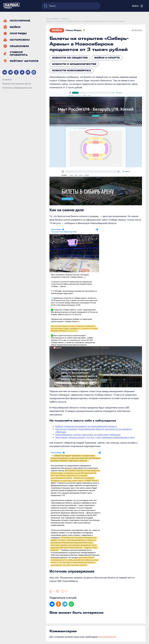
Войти (137, 6)
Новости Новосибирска (72, 70)
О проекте (7, 80)
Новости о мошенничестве (74, 64)
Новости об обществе (70, 58)
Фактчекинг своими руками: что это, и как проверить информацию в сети (95, 437)
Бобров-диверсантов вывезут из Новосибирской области (86, 426)
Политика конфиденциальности (17, 88)
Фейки (57, 30)
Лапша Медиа (73, 30)
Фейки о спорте (107, 58)
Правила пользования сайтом (17, 84)
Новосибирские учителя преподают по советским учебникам (88, 435)
